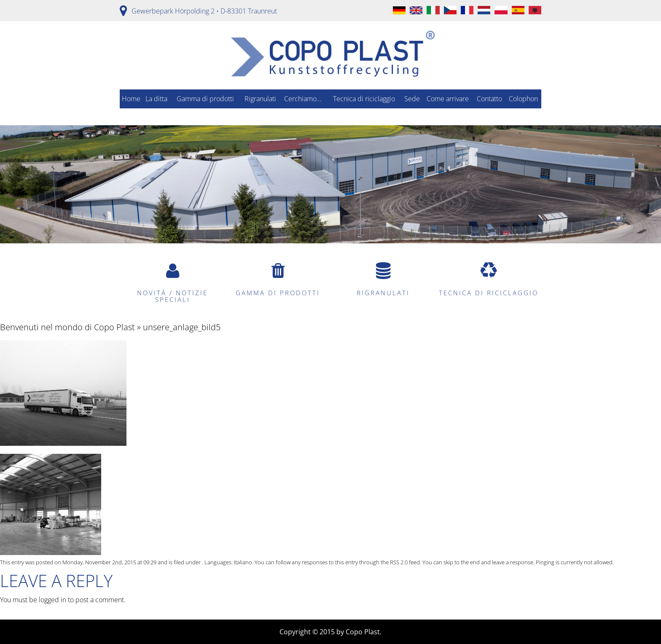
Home (131, 99)
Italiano (243, 562)
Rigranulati (260, 99)
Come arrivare (448, 99)
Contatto (489, 99)
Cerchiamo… (303, 99)
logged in (52, 600)
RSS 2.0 (399, 562)
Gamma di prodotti (205, 99)
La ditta (156, 99)
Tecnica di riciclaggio (364, 99)
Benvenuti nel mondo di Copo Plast (67, 327)
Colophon (523, 99)
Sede (412, 99)
